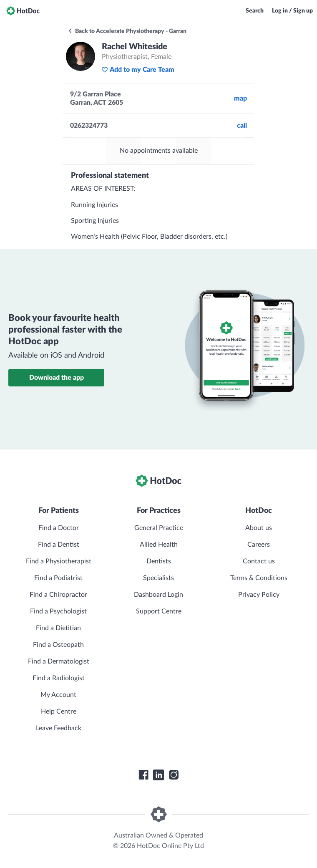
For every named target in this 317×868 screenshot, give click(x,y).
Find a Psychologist (58, 611)
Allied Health (159, 545)
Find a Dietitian (58, 628)
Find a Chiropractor (58, 595)
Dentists (159, 561)
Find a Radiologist (59, 678)
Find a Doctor (59, 528)
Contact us (259, 561)
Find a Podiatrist (58, 578)
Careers (259, 545)
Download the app (57, 378)
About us (259, 528)
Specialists (158, 578)
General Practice (159, 528)
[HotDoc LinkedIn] (158, 775)
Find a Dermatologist (59, 661)
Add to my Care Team (138, 70)
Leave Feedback (59, 728)
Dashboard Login (158, 595)
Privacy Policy (259, 595)
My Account (58, 695)
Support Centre (159, 611)
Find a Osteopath (58, 645)
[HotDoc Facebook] (143, 775)
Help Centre (59, 712)
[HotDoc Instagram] (174, 775)
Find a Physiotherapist (59, 561)
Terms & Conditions (259, 578)
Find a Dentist (59, 545)
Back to (127, 31)
